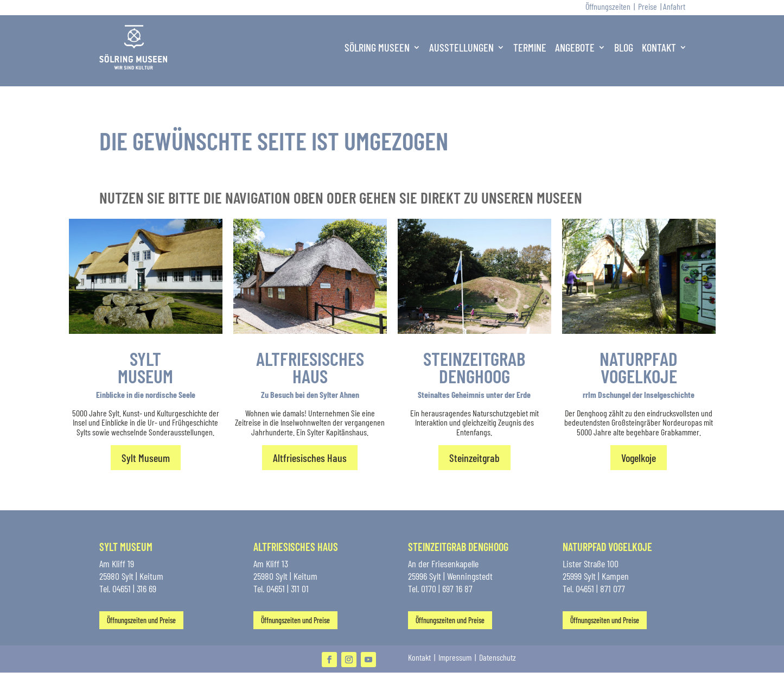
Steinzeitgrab (474, 458)
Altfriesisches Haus (310, 458)
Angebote (575, 47)
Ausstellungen (461, 47)
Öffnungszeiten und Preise (141, 620)
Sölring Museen (377, 47)
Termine (530, 47)
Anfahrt (674, 6)
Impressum (456, 657)
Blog (624, 47)
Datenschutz (498, 657)
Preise (648, 6)
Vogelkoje (639, 458)
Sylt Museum (146, 458)
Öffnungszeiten (608, 6)
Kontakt (659, 47)
